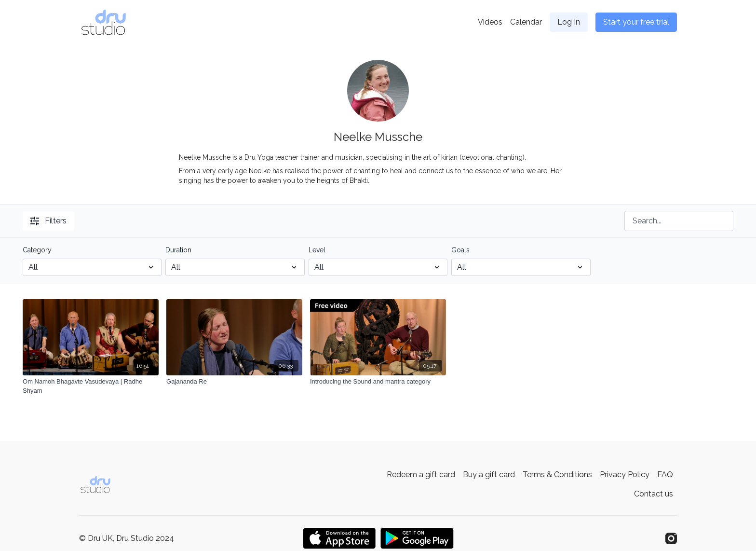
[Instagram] (671, 538)
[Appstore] (339, 538)
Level (317, 250)
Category (37, 250)
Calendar (526, 22)
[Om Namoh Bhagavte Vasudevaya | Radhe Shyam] (91, 386)
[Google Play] (417, 538)
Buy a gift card (489, 475)
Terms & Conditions (557, 475)
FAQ (665, 475)
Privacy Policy (625, 475)
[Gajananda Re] (234, 382)
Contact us (654, 494)
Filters (48, 221)
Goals (460, 250)
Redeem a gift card (421, 475)
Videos (490, 22)
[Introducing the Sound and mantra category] (378, 382)
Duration (178, 250)
